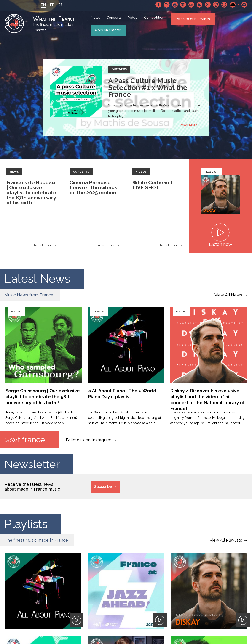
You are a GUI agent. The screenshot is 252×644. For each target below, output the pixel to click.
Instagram (167, 5)
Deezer (191, 5)
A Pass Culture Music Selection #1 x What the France (148, 88)
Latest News (37, 279)
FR (48, 5)
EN (39, 5)
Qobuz (224, 5)
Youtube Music (208, 5)
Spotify (183, 5)
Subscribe (103, 488)
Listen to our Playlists (192, 21)
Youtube (175, 5)
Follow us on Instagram (89, 441)
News (97, 21)
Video (134, 21)
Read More (189, 126)
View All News (228, 296)
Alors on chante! (107, 29)
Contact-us (244, 5)
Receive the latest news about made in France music (32, 488)
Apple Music (200, 5)
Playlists (26, 525)
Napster (216, 5)
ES (56, 5)
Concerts (115, 21)
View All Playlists (226, 542)
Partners (119, 70)
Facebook (158, 5)
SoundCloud (233, 5)
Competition (155, 21)
